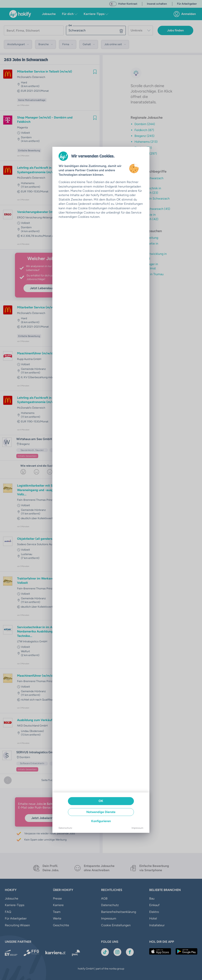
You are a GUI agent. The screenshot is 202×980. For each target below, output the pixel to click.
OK (101, 801)
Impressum (137, 828)
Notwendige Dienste (101, 812)
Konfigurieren (101, 821)
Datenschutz (65, 828)
